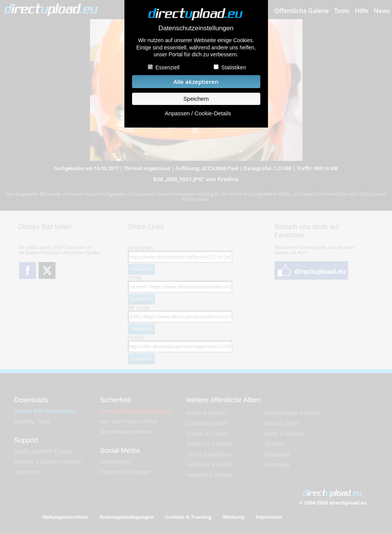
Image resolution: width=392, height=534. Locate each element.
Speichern (196, 99)
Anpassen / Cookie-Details (198, 113)
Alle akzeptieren (196, 82)
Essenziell (167, 67)
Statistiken (234, 67)
